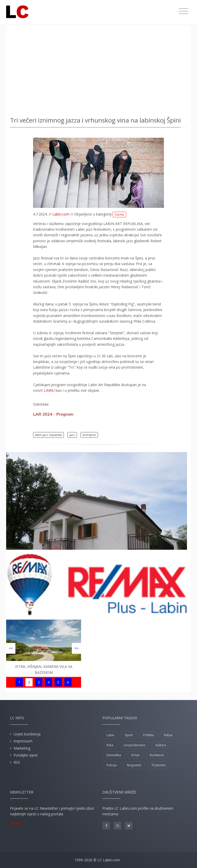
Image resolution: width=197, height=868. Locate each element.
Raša (110, 745)
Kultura (161, 745)
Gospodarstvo (135, 745)
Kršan (135, 755)
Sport (129, 735)
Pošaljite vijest (26, 755)
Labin (110, 735)
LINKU (49, 390)
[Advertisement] (98, 69)
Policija (112, 765)
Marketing (22, 748)
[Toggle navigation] (184, 11)
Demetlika (114, 755)
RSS (17, 762)
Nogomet (134, 765)
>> (76, 648)
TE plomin (159, 765)
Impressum (23, 741)
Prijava (16, 823)
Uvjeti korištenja (27, 734)
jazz (72, 435)
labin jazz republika (48, 435)
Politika (148, 735)
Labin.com (61, 214)
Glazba (119, 214)
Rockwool (157, 755)
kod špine (89, 435)
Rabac (168, 735)
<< (11, 648)
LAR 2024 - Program (53, 414)
